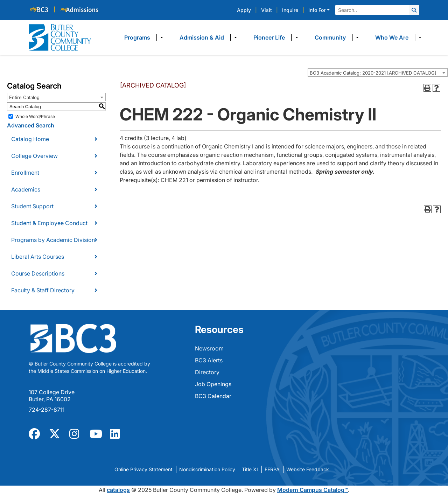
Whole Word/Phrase (35, 116)
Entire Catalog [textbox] (24, 97)
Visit (267, 10)
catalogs (118, 490)
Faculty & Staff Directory (43, 290)
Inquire (290, 10)
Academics (26, 189)
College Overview (34, 156)
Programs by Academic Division (53, 240)
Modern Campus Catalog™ (313, 490)
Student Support (32, 206)
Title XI (250, 469)
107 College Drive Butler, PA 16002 (52, 396)
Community (330, 37)
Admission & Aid (202, 37)
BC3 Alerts (209, 360)
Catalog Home (30, 139)
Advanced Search (31, 125)
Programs (137, 37)
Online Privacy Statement (143, 469)
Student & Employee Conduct (49, 223)
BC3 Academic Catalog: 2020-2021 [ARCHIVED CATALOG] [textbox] (373, 73)
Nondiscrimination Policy (207, 469)
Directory (207, 372)
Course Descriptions (38, 273)
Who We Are (392, 37)
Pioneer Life (269, 37)
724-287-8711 (47, 410)
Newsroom (209, 348)
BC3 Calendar (213, 396)
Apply (244, 10)
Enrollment (25, 173)
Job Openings (213, 384)
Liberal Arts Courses (38, 257)
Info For (317, 10)
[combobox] (378, 72)
